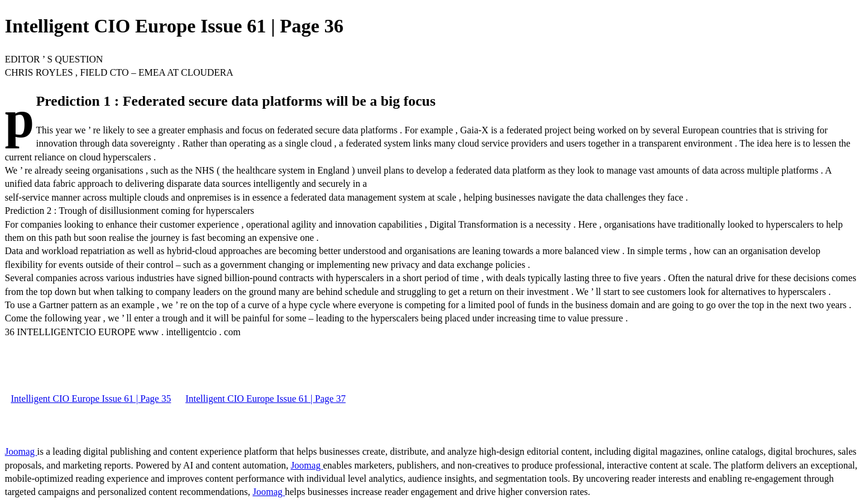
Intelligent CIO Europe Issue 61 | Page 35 (91, 399)
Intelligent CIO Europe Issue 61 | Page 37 (266, 399)
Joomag (21, 451)
